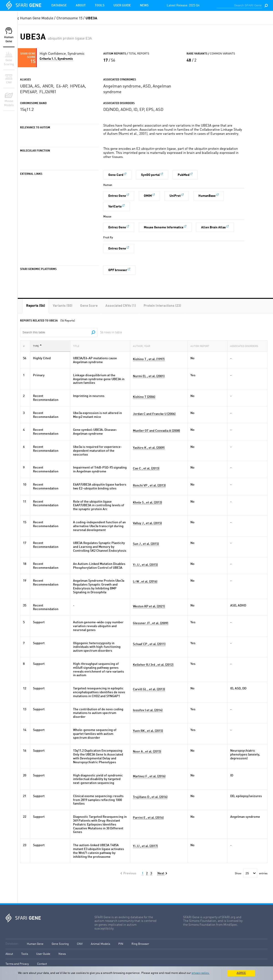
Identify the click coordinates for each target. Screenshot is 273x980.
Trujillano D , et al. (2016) (150, 797)
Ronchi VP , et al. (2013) (149, 486)
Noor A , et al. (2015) (147, 752)
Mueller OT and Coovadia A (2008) (156, 431)
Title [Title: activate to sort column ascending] (78, 346)
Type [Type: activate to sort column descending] (37, 346)
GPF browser (118, 270)
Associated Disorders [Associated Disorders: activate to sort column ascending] (245, 346)
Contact (42, 964)
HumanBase (207, 196)
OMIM (148, 196)
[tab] (36, 306)
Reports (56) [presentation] (36, 306)
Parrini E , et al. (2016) (148, 818)
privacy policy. (201, 973)
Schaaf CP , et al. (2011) (149, 644)
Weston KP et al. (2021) (149, 606)
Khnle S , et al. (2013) (147, 503)
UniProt (175, 196)
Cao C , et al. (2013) (146, 469)
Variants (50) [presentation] (63, 306)
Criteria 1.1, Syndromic (56, 59)
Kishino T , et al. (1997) (149, 359)
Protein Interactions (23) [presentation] (162, 306)
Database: (12, 944)
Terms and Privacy (17, 964)
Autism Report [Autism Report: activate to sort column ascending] (201, 346)
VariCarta (115, 207)
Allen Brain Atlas (213, 227)
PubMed (184, 175)
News (144, 5)
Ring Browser (140, 944)
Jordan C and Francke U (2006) (154, 414)
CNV (80, 944)
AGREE (241, 973)
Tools (100, 5)
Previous (130, 873)
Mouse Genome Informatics (164, 227)
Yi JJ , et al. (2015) (145, 565)
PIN (121, 944)
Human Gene (35, 944)
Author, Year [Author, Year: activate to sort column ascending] (143, 346)
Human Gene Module (37, 18)
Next (161, 873)
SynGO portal (150, 175)
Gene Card (116, 175)
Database (59, 5)
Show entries (251, 874)
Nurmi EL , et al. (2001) (149, 376)
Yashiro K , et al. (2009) (149, 448)
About (81, 5)
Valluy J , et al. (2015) (147, 523)
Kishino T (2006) (144, 397)
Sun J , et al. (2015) (146, 544)
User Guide (122, 5)
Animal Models (100, 944)
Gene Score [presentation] (89, 306)
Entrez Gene (117, 196)
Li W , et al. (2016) (145, 582)
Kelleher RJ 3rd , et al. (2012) (153, 665)
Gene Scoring (60, 944)
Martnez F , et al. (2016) (149, 776)
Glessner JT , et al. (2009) (150, 623)
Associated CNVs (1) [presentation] (121, 306)
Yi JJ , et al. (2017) (145, 846)
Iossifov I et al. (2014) (148, 710)
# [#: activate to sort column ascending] (25, 346)
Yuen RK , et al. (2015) (148, 731)
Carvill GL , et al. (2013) (149, 689)
